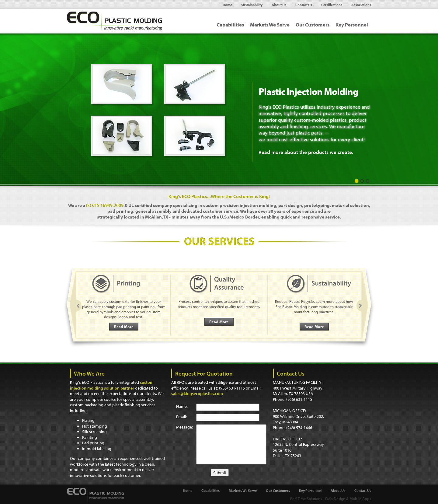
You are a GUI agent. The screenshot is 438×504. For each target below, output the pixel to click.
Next (358, 306)
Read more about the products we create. (306, 152)
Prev (80, 306)
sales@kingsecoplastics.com (197, 394)
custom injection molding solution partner (112, 385)
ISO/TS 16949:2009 (105, 205)
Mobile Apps (360, 499)
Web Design (335, 499)
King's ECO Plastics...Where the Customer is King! (219, 196)
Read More (124, 327)
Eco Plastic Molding (115, 22)
